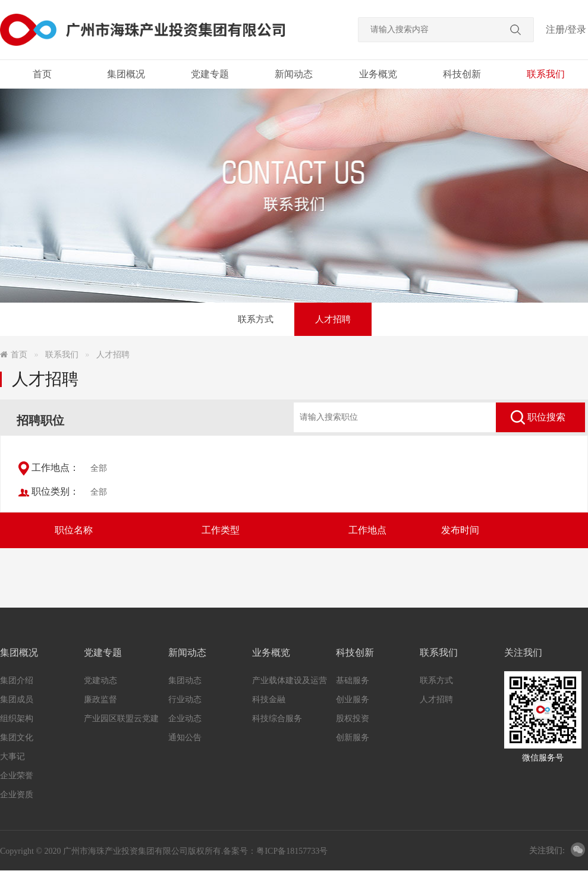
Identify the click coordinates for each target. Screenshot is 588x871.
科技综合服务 (277, 719)
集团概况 (126, 74)
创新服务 (353, 738)
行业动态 (185, 699)
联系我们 (546, 74)
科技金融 (269, 699)
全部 (99, 468)
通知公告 (185, 738)
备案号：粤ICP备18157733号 (275, 851)
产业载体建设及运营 (290, 680)
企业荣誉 (17, 776)
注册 (555, 29)
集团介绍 (17, 680)
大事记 (12, 757)
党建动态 (100, 680)
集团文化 (17, 738)
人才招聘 (333, 319)
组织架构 (17, 719)
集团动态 (185, 680)
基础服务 (353, 680)
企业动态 (185, 719)
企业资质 (17, 795)
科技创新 (462, 74)
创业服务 (353, 699)
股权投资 (353, 719)
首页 (42, 74)
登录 (577, 29)
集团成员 (17, 699)
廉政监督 (100, 699)
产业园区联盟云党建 (121, 719)
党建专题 (210, 74)
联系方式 (256, 319)
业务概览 (378, 74)
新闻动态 (294, 74)
